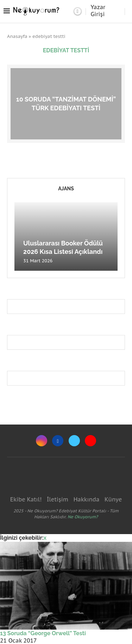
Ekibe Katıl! (26, 499)
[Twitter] (74, 441)
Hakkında (87, 499)
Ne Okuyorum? (83, 517)
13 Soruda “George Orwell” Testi (43, 633)
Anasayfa (17, 36)
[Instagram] (42, 441)
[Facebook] (58, 441)
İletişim (58, 499)
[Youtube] (90, 441)
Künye (113, 499)
